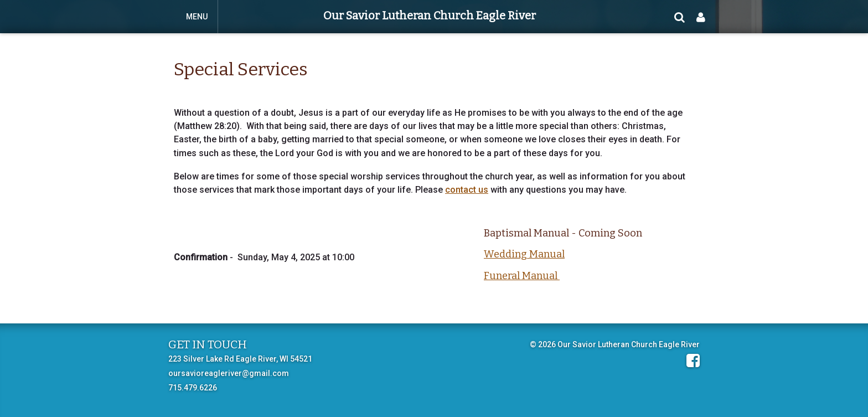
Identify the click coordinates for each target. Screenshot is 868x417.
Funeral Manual (522, 276)
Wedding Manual (524, 254)
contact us (467, 190)
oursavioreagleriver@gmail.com (229, 373)
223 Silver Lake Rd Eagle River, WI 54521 (240, 359)
